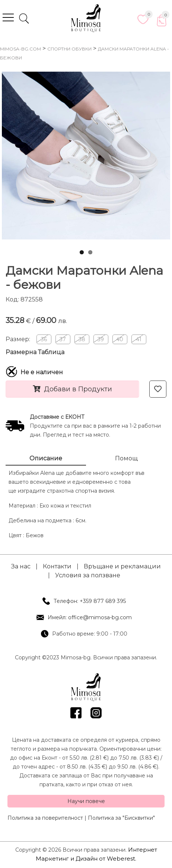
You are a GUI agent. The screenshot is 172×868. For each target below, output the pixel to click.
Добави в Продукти (72, 389)
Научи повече (86, 801)
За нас (21, 566)
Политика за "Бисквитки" (121, 818)
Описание (46, 458)
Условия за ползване (88, 575)
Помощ (126, 458)
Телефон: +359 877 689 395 (90, 601)
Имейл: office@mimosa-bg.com (90, 617)
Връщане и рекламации (122, 566)
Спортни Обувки (69, 49)
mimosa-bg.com (20, 49)
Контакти (57, 566)
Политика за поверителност (45, 818)
